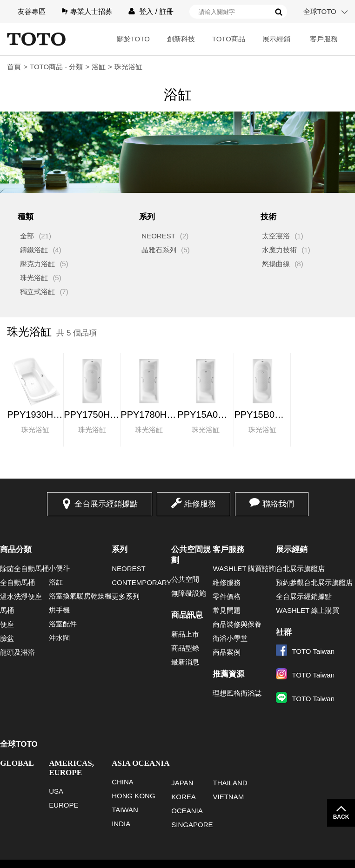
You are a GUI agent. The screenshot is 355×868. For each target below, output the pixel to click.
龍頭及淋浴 (17, 652)
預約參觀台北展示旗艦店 (314, 582)
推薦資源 (228, 674)
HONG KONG (133, 796)
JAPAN (182, 783)
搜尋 (279, 12)
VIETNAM (228, 797)
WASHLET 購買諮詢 (244, 569)
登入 (146, 11)
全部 (27, 236)
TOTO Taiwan (305, 651)
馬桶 (7, 610)
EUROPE (64, 805)
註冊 (167, 11)
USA (56, 791)
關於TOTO (133, 39)
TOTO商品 (229, 39)
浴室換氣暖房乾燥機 (80, 596)
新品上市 (185, 634)
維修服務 (200, 504)
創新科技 (181, 39)
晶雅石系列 (159, 250)
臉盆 (7, 638)
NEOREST (158, 236)
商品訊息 (187, 615)
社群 (284, 632)
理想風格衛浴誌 (237, 693)
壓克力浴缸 (37, 264)
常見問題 (227, 610)
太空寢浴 (276, 236)
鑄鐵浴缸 (34, 250)
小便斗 (59, 568)
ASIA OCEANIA (141, 763)
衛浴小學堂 (230, 638)
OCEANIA (187, 811)
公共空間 (185, 579)
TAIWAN (125, 810)
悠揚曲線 (276, 264)
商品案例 (227, 652)
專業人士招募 (91, 11)
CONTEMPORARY (141, 582)
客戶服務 (324, 39)
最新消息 (185, 662)
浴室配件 (63, 624)
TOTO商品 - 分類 (56, 67)
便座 (7, 624)
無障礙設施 (189, 593)
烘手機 (59, 610)
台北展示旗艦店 (300, 569)
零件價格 (227, 596)
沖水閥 (59, 638)
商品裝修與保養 (237, 624)
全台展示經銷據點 (106, 504)
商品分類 (16, 549)
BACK (341, 817)
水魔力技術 (279, 250)
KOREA (184, 797)
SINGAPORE (192, 825)
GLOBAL (17, 763)
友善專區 (32, 11)
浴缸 (99, 67)
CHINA (123, 782)
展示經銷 (276, 39)
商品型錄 (185, 648)
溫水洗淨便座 (21, 596)
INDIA (121, 824)
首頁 (14, 67)
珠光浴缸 (34, 278)
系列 (120, 549)
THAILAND (230, 783)
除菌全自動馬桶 (24, 569)
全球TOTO (320, 11)
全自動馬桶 (17, 582)
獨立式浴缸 (37, 292)
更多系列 (126, 596)
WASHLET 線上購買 (308, 610)
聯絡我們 (278, 504)
